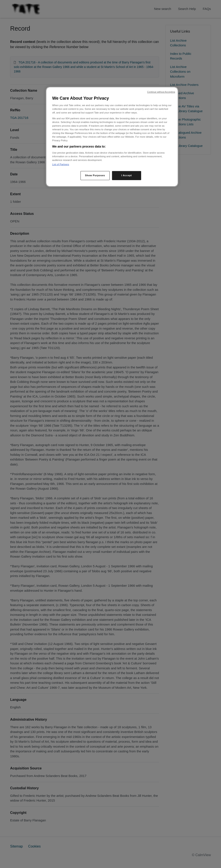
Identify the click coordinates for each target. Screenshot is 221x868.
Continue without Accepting (161, 92)
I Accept (126, 175)
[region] (112, 137)
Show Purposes (95, 175)
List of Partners (61, 164)
